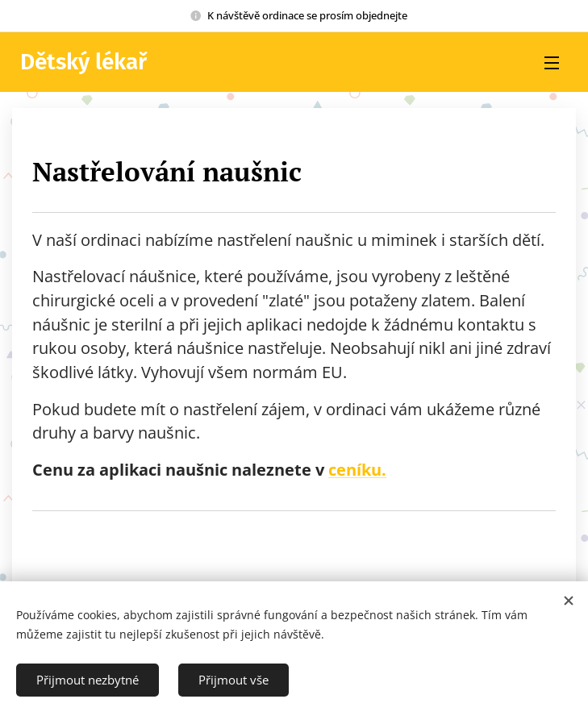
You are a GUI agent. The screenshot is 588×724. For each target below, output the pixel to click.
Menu (552, 63)
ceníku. (357, 470)
